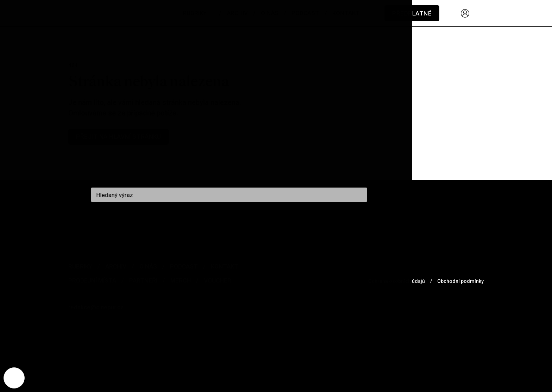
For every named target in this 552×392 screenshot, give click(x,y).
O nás (148, 266)
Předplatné (412, 13)
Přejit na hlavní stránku (118, 137)
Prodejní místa (92, 280)
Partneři (143, 280)
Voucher (218, 280)
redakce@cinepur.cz (96, 307)
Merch (181, 280)
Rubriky (80, 266)
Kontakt (225, 266)
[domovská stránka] (111, 13)
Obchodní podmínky (460, 281)
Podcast (184, 266)
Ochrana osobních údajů (397, 281)
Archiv (116, 266)
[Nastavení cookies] (14, 378)
